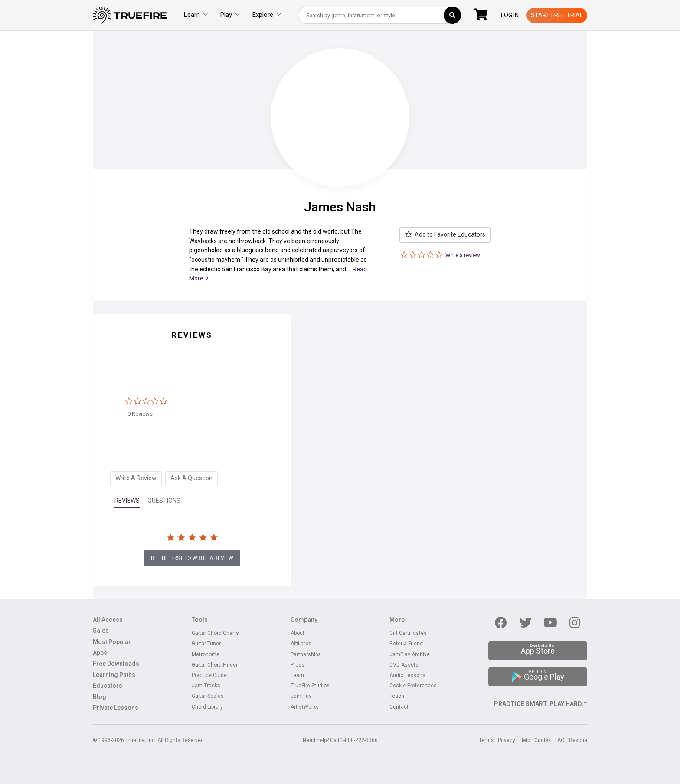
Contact (399, 707)
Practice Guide (209, 675)
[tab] (136, 479)
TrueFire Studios (310, 686)
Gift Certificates (408, 633)
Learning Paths (114, 675)
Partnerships (306, 655)
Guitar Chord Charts (215, 633)
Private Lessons (116, 708)
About (297, 633)
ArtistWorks (305, 707)
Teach (397, 696)
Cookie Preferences (413, 686)
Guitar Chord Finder (215, 665)
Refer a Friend (406, 644)
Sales (101, 631)
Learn (196, 15)
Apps (100, 653)
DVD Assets (404, 665)
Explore (266, 15)
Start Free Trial (557, 15)
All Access (108, 620)
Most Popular (112, 642)
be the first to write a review (192, 558)
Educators (108, 686)
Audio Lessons (407, 675)
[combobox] (379, 15)
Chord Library (207, 707)
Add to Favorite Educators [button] (445, 234)
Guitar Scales (208, 696)
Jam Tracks (206, 686)
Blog (100, 697)
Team (297, 675)
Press (297, 665)
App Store (538, 649)
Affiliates (301, 644)
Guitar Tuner (206, 644)
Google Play (538, 676)
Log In (510, 15)
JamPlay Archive (410, 655)
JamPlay (301, 696)
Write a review (463, 255)
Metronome (206, 655)
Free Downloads (116, 664)
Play (230, 15)
